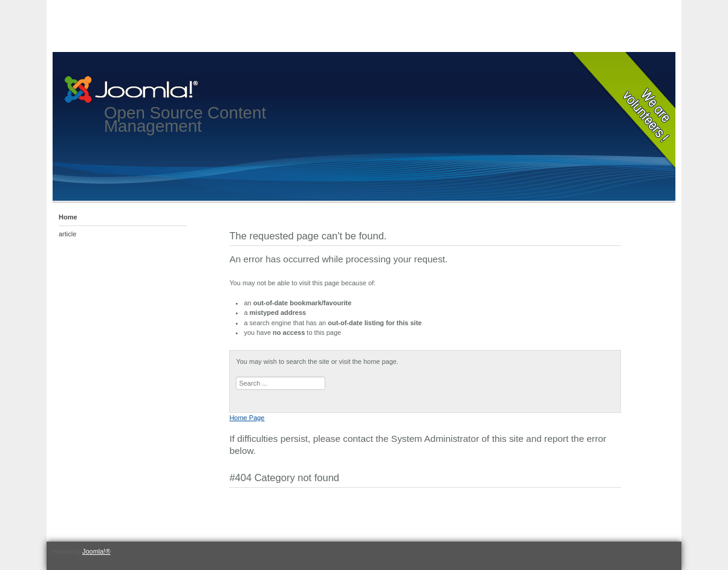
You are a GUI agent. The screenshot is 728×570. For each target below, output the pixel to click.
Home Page (247, 418)
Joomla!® (96, 551)
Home (68, 217)
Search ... (236, 377)
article (67, 234)
